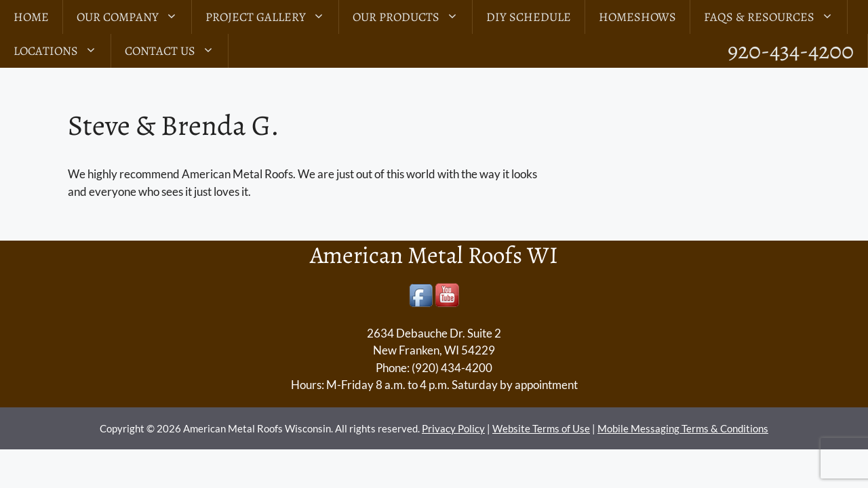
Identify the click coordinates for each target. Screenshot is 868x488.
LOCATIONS (62, 51)
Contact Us (176, 51)
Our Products (412, 17)
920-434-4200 (791, 50)
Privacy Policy (453, 428)
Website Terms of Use (541, 428)
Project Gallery (272, 17)
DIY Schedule (529, 17)
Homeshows (637, 17)
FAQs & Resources (775, 17)
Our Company (134, 17)
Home (31, 17)
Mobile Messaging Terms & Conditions (683, 428)
